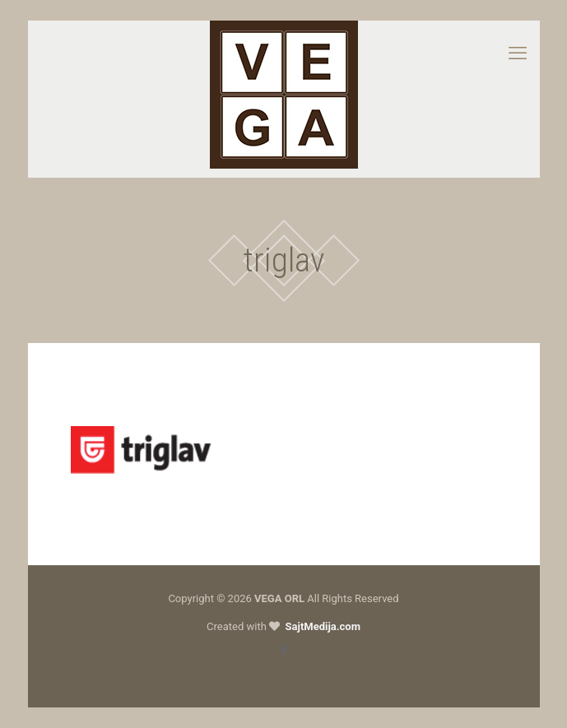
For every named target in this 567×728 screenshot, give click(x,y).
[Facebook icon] (283, 650)
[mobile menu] (518, 53)
